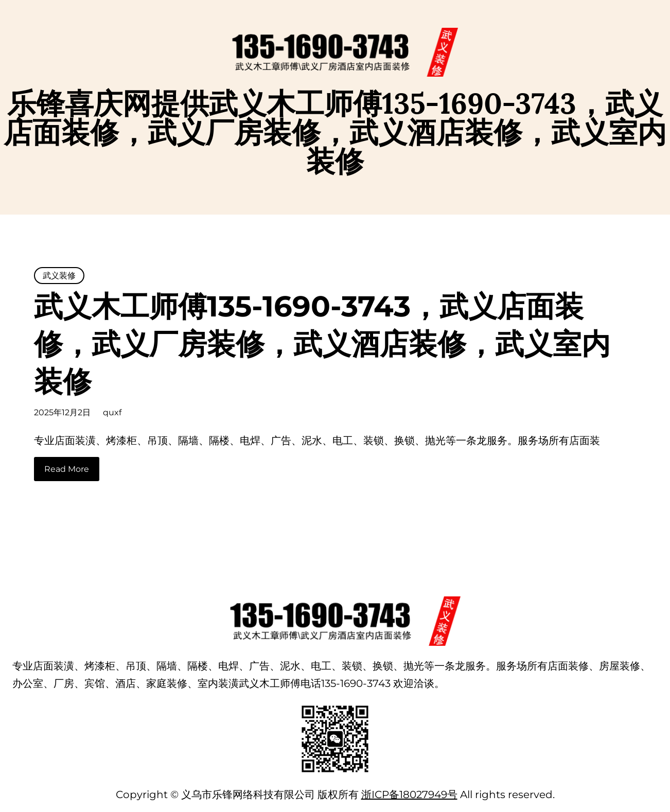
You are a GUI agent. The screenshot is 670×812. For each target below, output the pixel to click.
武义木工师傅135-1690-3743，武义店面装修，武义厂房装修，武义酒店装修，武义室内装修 (322, 344)
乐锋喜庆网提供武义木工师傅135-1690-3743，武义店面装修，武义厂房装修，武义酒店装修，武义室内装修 (335, 132)
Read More (67, 469)
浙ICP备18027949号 (409, 795)
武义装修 (59, 276)
